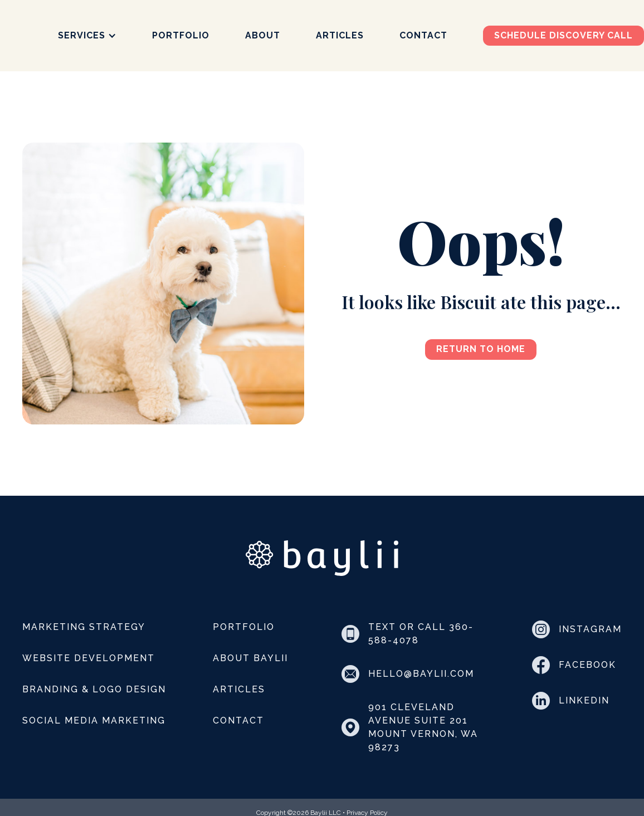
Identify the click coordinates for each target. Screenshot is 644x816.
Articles (340, 36)
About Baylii (250, 658)
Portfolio (181, 36)
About (263, 36)
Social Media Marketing (94, 720)
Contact (423, 36)
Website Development (89, 658)
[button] (87, 36)
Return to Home (481, 349)
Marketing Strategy (84, 627)
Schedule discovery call (563, 35)
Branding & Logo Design (94, 689)
